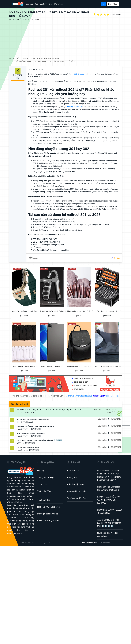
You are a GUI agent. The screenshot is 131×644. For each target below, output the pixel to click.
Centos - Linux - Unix (76, 499)
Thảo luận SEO (44, 499)
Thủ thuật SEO (44, 507)
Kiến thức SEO (74, 478)
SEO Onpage (82, 74)
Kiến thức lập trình (76, 492)
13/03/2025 (31, 429)
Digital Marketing (56, 4)
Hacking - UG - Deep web (49, 514)
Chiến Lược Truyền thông (49, 528)
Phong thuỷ (72, 485)
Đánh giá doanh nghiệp (48, 521)
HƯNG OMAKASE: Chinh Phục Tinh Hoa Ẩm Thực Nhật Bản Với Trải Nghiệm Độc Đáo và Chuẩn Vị (52, 417)
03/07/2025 (32, 420)
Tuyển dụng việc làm (77, 505)
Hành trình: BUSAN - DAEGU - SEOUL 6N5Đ (34, 441)
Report (37, 263)
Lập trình (43, 4)
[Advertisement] (65, 39)
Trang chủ (29, 4)
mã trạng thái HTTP (77, 107)
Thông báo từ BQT (46, 485)
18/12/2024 (39, 436)
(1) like (112, 263)
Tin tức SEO (43, 492)
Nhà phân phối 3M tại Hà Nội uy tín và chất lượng (36, 427)
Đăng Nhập (113, 4)
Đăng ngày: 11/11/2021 (33, 19)
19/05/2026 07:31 (39, 69)
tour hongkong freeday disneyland (31, 455)
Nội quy (41, 478)
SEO (36, 4)
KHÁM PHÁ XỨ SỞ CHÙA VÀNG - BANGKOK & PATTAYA (38, 434)
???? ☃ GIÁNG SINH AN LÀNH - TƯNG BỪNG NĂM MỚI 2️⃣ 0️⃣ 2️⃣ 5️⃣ (42, 448)
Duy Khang (18, 19)
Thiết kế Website (88, 550)
